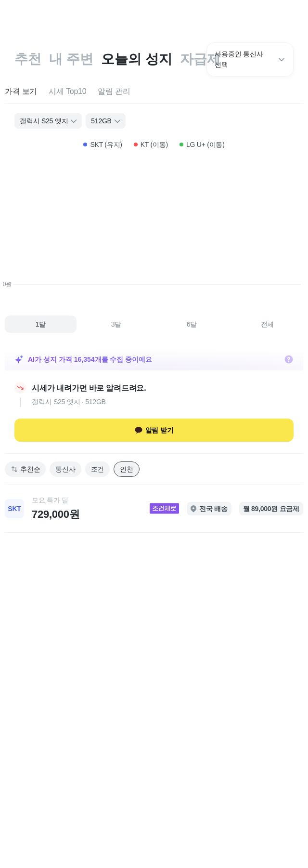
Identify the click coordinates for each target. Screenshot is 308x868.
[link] (154, 509)
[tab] (21, 92)
